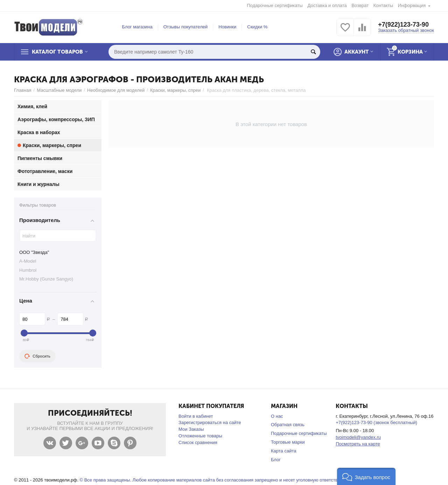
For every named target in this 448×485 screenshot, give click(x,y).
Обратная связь (288, 425)
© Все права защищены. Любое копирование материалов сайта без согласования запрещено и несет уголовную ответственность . (218, 480)
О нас (277, 416)
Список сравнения (198, 442)
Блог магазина (137, 27)
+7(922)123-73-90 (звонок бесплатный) (376, 422)
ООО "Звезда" (34, 252)
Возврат (360, 5)
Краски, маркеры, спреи (175, 90)
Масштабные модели (59, 90)
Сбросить (37, 356)
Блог (276, 460)
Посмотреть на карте (358, 444)
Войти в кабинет (196, 416)
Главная (23, 90)
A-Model (28, 261)
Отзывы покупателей (186, 27)
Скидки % (257, 27)
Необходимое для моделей (116, 90)
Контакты (383, 5)
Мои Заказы (191, 429)
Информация (412, 5)
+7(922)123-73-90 (403, 25)
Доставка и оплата (327, 5)
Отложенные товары (200, 436)
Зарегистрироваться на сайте (210, 422)
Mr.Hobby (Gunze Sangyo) (46, 279)
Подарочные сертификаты (275, 5)
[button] (366, 476)
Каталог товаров (57, 52)
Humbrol (28, 270)
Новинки (227, 27)
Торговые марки (288, 442)
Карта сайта (284, 451)
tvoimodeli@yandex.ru (358, 437)
